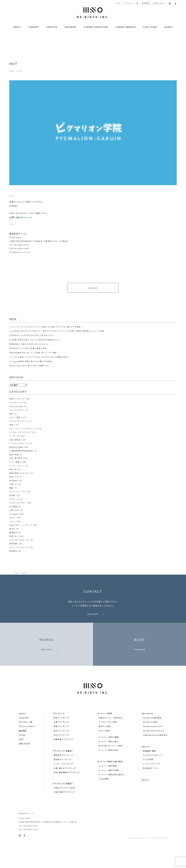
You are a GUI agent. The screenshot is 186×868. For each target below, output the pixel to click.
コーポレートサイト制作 (108, 747)
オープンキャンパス (17, 492)
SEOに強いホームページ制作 (111, 770)
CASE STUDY (150, 27)
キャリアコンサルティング (19, 540)
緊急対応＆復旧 (16, 448)
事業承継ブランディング (63, 764)
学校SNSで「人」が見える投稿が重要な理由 (28, 349)
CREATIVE (52, 27)
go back (102, 288)
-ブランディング (58, 738)
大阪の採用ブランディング (64, 817)
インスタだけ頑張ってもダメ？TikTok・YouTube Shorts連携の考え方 (39, 358)
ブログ (118, 3)
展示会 (12, 529)
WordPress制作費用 (152, 742)
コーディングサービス (152, 788)
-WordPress (147, 738)
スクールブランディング (19, 422)
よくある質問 (104, 804)
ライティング (14, 499)
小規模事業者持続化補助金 (21, 451)
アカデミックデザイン (18, 503)
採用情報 (146, 3)
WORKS (169, 27)
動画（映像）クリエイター (19, 474)
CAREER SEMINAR (126, 27)
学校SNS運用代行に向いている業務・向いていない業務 (33, 354)
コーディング (14, 437)
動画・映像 (14, 455)
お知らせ (13, 485)
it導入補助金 (15, 440)
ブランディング (15, 404)
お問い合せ (14, 510)
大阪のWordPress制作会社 (155, 760)
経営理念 (13, 551)
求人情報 (13, 506)
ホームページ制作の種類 (109, 762)
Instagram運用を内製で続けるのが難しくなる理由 (31, 362)
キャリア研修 (148, 784)
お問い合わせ (159, 3)
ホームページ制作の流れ (109, 775)
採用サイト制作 (105, 751)
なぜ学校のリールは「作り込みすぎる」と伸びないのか (31, 336)
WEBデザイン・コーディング (21, 525)
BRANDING (71, 27)
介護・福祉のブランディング (65, 793)
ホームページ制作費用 (108, 791)
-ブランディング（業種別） (62, 775)
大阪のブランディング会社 (64, 812)
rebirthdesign (16, 407)
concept (24, 742)
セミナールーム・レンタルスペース (23, 429)
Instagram (14, 514)
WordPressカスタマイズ (153, 755)
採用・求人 (14, 536)
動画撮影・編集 (149, 776)
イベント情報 (15, 462)
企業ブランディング (61, 747)
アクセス (22, 760)
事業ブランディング (61, 751)
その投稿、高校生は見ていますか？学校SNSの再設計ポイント (35, 341)
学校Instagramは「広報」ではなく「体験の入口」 (30, 367)
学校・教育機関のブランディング (67, 797)
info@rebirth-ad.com (20, 252)
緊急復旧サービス (150, 793)
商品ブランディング (61, 755)
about (22, 738)
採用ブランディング (17, 400)
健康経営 (13, 532)
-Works (145, 804)
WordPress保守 (150, 747)
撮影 (11, 488)
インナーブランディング (19, 547)
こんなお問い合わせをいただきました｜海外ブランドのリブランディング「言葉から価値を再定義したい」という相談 (57, 332)
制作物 (12, 495)
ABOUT (17, 27)
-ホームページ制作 (104, 738)
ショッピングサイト (17, 411)
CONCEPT (34, 27)
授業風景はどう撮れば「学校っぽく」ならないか (29, 345)
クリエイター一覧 (131, 3)
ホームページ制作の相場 (109, 795)
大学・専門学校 (16, 459)
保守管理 (13, 481)
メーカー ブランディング (63, 788)
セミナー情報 (15, 418)
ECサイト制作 (104, 755)
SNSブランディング (61, 760)
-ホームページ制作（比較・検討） (110, 786)
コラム (12, 521)
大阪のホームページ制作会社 (111, 742)
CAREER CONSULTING (96, 27)
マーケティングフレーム (19, 444)
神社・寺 (13, 470)
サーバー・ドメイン (17, 466)
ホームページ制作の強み (109, 766)
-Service (145, 771)
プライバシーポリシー (27, 751)
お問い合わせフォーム (21, 217)
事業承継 (13, 543)
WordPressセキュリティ (153, 751)
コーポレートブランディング (20, 433)
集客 (11, 415)
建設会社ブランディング (63, 780)
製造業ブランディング (62, 784)
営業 (11, 426)
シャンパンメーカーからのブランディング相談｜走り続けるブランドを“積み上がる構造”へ (46, 328)
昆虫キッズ (14, 477)
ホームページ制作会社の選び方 (112, 799)
